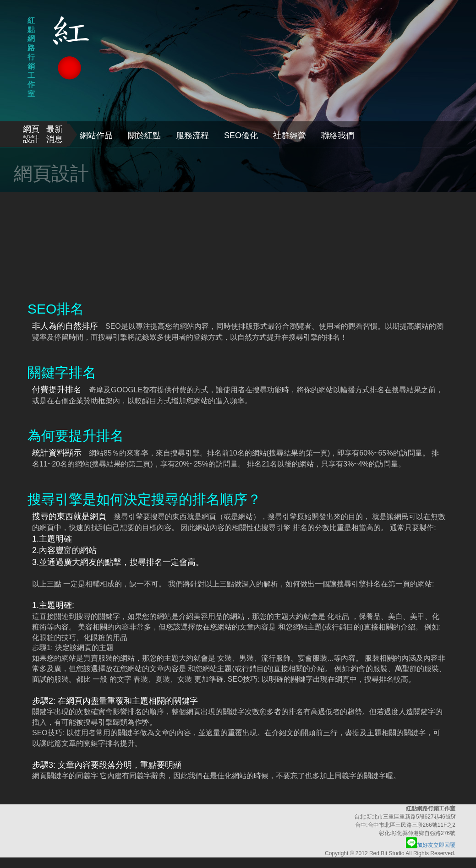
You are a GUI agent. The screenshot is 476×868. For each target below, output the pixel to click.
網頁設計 (31, 134)
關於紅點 (144, 136)
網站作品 (96, 136)
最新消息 (55, 134)
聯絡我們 (338, 136)
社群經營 (290, 136)
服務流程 (192, 136)
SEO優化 (241, 136)
